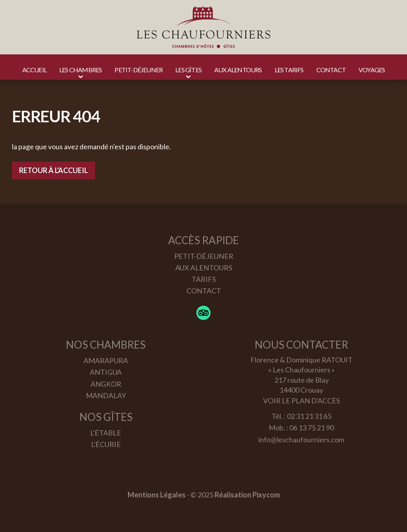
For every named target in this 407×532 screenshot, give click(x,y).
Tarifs (204, 279)
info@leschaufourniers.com (301, 439)
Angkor (106, 384)
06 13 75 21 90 (312, 428)
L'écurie (106, 444)
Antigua (106, 372)
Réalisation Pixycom (247, 495)
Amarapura (106, 360)
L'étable (106, 433)
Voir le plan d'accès (301, 401)
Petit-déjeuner (204, 256)
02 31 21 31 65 (309, 416)
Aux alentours (204, 268)
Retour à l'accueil (53, 170)
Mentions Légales (157, 495)
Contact (204, 291)
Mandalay (106, 395)
